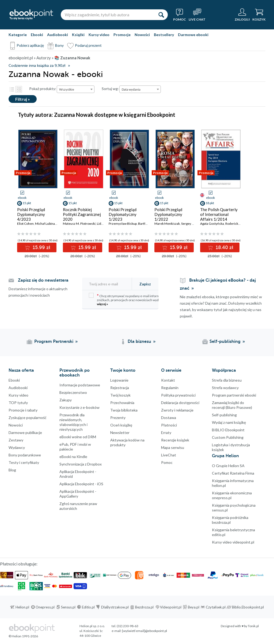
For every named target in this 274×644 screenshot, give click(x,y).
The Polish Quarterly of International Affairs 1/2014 (219, 214)
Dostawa (169, 418)
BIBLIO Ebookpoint (228, 430)
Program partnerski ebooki (234, 395)
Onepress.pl (45, 607)
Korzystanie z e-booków (79, 407)
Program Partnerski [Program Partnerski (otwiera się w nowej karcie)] (54, 342)
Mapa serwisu (173, 447)
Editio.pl (88, 607)
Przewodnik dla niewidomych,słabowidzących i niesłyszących (73, 422)
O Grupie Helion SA (228, 466)
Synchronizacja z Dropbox (81, 464)
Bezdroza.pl (144, 607)
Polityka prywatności (178, 395)
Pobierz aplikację (30, 45)
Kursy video (99, 35)
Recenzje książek (175, 440)
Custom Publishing (228, 437)
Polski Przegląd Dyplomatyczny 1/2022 (168, 214)
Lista (12, 89)
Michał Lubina (45, 224)
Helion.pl (22, 607)
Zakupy (66, 400)
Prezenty (118, 418)
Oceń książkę (121, 425)
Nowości (142, 35)
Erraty (166, 432)
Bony (59, 45)
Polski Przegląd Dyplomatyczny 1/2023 (123, 214)
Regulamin (170, 388)
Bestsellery (164, 35)
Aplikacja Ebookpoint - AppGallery (78, 494)
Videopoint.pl (171, 607)
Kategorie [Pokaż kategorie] (18, 35)
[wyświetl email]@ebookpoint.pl (144, 631)
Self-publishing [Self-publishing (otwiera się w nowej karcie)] (225, 342)
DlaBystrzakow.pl (115, 607)
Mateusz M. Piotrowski (79, 224)
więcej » (102, 304)
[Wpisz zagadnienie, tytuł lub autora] (108, 15)
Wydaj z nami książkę (229, 422)
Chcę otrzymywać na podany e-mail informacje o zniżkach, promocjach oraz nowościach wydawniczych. (132, 299)
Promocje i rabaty (23, 410)
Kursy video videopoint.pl (233, 542)
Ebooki (37, 35)
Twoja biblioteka (124, 410)
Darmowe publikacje (25, 432)
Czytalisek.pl (216, 607)
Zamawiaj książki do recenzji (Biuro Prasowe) (232, 405)
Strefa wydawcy (225, 388)
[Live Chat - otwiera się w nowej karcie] (197, 15)
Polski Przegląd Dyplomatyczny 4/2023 (31, 214)
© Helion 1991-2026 (23, 636)
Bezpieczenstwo (73, 392)
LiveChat (169, 455)
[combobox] (76, 89)
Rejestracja (120, 388)
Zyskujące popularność (28, 418)
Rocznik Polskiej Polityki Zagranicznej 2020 (82, 214)
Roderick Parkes (237, 224)
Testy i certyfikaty (24, 462)
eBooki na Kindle (73, 457)
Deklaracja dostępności (180, 403)
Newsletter (120, 432)
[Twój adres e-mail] (110, 284)
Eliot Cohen (25, 224)
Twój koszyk (120, 395)
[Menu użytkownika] (242, 15)
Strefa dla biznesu (227, 380)
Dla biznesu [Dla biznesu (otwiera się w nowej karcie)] (139, 342)
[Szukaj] (161, 15)
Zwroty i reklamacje (177, 410)
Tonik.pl (253, 626)
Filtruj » (23, 99)
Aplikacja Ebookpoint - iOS (81, 484)
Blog (12, 470)
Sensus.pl (68, 607)
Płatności (169, 425)
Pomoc (167, 462)
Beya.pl (194, 607)
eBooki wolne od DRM (78, 437)
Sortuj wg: (110, 89)
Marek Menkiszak (167, 224)
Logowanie (119, 380)
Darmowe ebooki (193, 35)
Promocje (122, 35)
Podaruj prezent (88, 45)
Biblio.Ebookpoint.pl (248, 607)
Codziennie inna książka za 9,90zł (37, 66)
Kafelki (19, 89)
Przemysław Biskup (123, 224)
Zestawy (16, 440)
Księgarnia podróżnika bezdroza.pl (230, 520)
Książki (78, 35)
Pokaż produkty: (43, 89)
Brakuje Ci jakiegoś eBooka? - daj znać (218, 284)
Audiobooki (58, 35)
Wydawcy (17, 447)
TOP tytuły (18, 403)
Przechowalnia (122, 403)
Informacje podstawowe (80, 385)
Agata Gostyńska (212, 224)
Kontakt (168, 380)
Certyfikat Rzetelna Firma (233, 473)
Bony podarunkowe (25, 455)
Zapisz (145, 284)
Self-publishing (224, 415)
